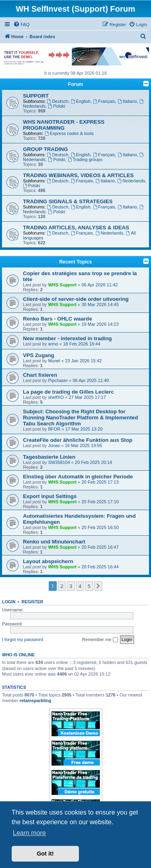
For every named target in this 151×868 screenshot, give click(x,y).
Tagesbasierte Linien (49, 457)
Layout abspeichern (48, 561)
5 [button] (89, 586)
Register (33, 602)
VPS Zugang (39, 355)
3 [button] (71, 586)
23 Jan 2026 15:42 (84, 361)
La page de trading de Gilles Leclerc (68, 392)
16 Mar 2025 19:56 (83, 445)
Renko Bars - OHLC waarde (57, 319)
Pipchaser (58, 380)
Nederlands (131, 181)
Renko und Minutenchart (54, 542)
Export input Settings (50, 496)
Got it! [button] (45, 854)
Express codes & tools (69, 133)
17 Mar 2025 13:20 (84, 429)
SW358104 (59, 462)
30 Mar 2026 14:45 (100, 304)
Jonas (54, 445)
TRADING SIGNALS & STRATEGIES (68, 201)
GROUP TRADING (46, 149)
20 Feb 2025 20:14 (93, 462)
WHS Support (62, 285)
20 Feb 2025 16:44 (100, 567)
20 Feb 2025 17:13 (100, 482)
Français (104, 101)
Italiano (127, 101)
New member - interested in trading (67, 338)
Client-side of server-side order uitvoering (76, 299)
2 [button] (62, 586)
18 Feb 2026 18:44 (82, 344)
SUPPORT (36, 96)
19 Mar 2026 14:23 (100, 324)
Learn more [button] (29, 833)
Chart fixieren (40, 375)
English (81, 101)
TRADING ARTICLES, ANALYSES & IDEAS (76, 228)
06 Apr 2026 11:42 (100, 285)
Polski (56, 106)
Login (9, 602)
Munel (54, 361)
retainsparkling (35, 701)
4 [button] (80, 586)
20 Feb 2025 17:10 (100, 502)
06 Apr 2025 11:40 (91, 380)
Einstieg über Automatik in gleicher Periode (78, 477)
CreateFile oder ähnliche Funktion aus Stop (78, 440)
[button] (98, 586)
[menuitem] (21, 25)
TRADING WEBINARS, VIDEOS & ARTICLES (78, 175)
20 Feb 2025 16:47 (100, 547)
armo (53, 344)
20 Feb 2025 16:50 (100, 527)
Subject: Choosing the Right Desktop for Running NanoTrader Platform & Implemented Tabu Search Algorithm (81, 418)
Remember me (100, 640)
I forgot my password (23, 639)
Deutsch (57, 101)
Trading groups (85, 159)
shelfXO (56, 397)
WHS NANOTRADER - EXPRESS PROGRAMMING (64, 125)
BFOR (54, 429)
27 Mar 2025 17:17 (87, 397)
